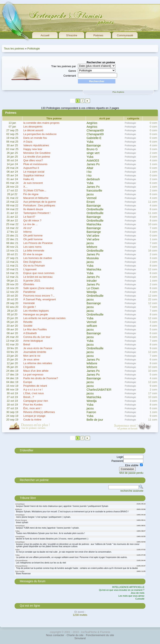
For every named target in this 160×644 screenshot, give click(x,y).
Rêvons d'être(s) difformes (39, 412)
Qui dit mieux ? (32, 220)
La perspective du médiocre (40, 134)
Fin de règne (31, 194)
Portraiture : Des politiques (39, 205)
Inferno (27, 232)
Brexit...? (29, 397)
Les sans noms (32, 247)
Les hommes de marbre (38, 258)
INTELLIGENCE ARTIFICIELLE (128, 587)
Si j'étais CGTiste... (35, 190)
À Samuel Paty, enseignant (40, 299)
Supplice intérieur (34, 175)
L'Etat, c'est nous (34, 393)
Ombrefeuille (95, 209)
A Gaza (28, 142)
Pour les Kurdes (33, 405)
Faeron (91, 412)
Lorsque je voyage (34, 416)
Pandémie (29, 292)
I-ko (89, 172)
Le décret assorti (33, 130)
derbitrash (93, 179)
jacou (90, 194)
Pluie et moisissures (35, 164)
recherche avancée (132, 491)
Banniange (94, 145)
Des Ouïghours (32, 262)
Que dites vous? (33, 160)
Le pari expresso (33, 374)
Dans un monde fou (35, 138)
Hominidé (29, 303)
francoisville (94, 191)
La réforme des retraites (38, 363)
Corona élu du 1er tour (37, 337)
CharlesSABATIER (99, 390)
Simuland (80, 638)
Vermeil (92, 198)
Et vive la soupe (33, 254)
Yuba (90, 142)
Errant (91, 202)
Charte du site (75, 635)
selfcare (92, 326)
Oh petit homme (33, 236)
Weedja (92, 292)
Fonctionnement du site (100, 635)
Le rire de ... (31, 224)
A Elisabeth (30, 333)
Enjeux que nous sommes (39, 273)
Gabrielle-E (94, 138)
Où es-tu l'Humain (34, 266)
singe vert (93, 153)
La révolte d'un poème (37, 157)
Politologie (34, 49)
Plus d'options (118, 92)
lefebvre (92, 247)
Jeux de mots (138, 593)
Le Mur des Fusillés (35, 329)
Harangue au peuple (36, 314)
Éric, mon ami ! (32, 408)
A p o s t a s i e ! (33, 390)
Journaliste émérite (35, 352)
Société (28, 326)
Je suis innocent (33, 183)
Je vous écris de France (38, 348)
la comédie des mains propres (41, 123)
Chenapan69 (95, 130)
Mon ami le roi (32, 356)
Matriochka (94, 224)
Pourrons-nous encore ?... (39, 296)
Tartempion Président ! (37, 213)
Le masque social (34, 172)
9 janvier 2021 (32, 281)
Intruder (92, 281)
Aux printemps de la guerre (40, 202)
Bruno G (92, 149)
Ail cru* (28, 228)
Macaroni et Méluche (36, 198)
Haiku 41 (29, 179)
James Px (93, 164)
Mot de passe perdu (131, 473)
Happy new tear (33, 149)
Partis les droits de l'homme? (41, 378)
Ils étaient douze (33, 209)
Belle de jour (95, 420)
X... (25, 187)
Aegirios (92, 123)
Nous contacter (55, 635)
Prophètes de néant (35, 386)
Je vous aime (31, 359)
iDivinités (29, 284)
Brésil (27, 344)
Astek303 (93, 160)
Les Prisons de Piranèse (38, 243)
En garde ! (30, 307)
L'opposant (30, 269)
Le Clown (93, 288)
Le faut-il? (29, 217)
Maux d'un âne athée (36, 371)
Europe (28, 382)
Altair (90, 168)
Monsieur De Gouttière (37, 153)
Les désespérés (33, 127)
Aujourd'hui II (31, 168)
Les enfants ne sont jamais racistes (44, 318)
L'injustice (29, 367)
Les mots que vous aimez (131, 596)
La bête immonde (34, 251)
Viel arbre (93, 236)
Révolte (28, 322)
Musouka (93, 258)
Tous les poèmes (14, 49)
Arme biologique (33, 341)
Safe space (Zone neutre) (39, 288)
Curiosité (140, 599)
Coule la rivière (32, 420)
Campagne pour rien (36, 401)
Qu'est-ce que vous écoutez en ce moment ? (122, 590)
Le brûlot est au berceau (38, 277)
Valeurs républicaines (36, 145)
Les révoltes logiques (36, 311)
